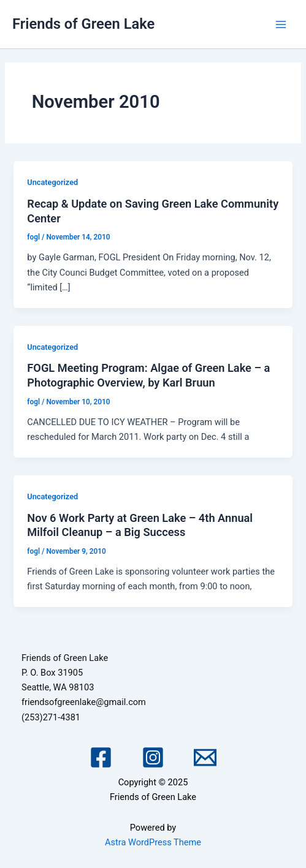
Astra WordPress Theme (153, 842)
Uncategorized (52, 182)
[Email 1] (205, 757)
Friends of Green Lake (83, 24)
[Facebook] (101, 757)
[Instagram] (153, 757)
